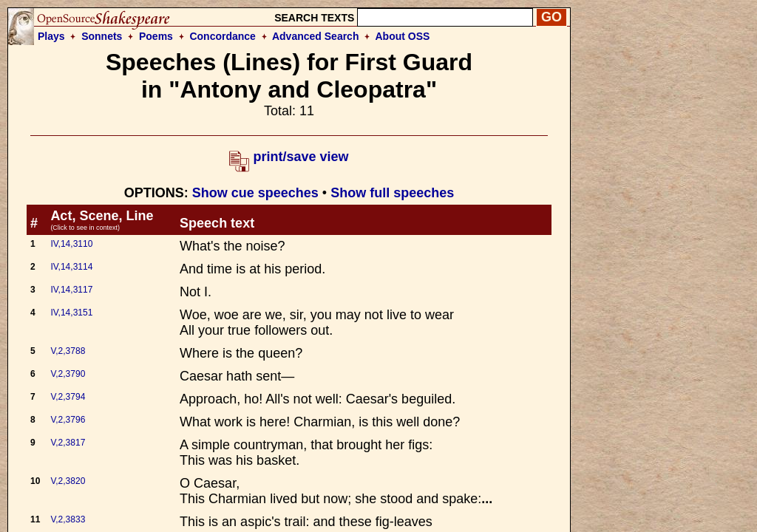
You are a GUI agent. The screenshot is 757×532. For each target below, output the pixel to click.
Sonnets (102, 36)
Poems (156, 36)
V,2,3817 (68, 443)
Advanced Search (316, 36)
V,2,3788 (68, 351)
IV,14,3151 (71, 313)
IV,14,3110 (71, 244)
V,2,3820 (68, 481)
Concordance (222, 36)
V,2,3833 (68, 519)
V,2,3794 (68, 397)
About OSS (403, 36)
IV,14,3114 (71, 267)
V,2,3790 (68, 374)
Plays (51, 36)
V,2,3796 (68, 420)
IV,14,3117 (71, 290)
